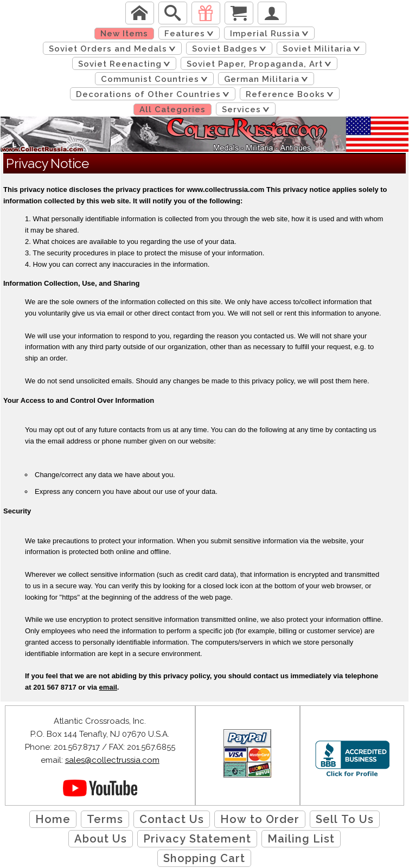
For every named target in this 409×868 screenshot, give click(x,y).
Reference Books (292, 94)
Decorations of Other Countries (155, 94)
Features (191, 34)
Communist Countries (156, 79)
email (108, 687)
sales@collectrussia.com (112, 760)
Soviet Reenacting (126, 64)
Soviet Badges (231, 49)
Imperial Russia (271, 34)
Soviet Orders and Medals (114, 49)
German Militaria (268, 79)
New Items (124, 34)
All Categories (172, 110)
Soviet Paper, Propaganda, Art (261, 64)
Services (248, 110)
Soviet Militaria (323, 49)
